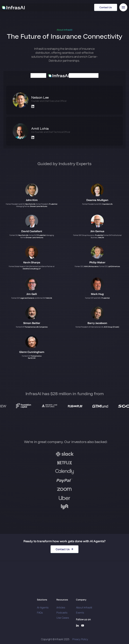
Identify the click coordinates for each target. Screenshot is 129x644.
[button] (123, 7)
